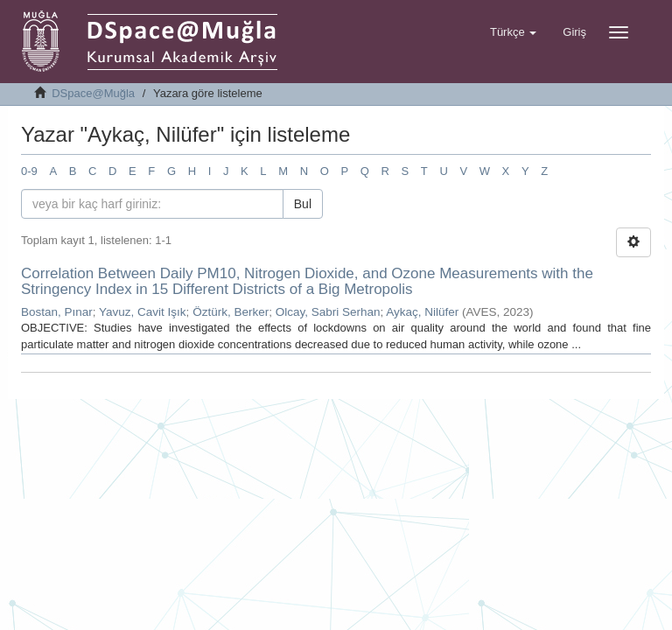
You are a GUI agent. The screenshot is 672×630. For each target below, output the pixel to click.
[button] (513, 32)
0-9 (29, 171)
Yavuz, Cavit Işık (143, 312)
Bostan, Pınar (57, 312)
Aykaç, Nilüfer (422, 312)
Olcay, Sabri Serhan (328, 312)
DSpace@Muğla (93, 93)
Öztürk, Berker (231, 312)
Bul (303, 204)
